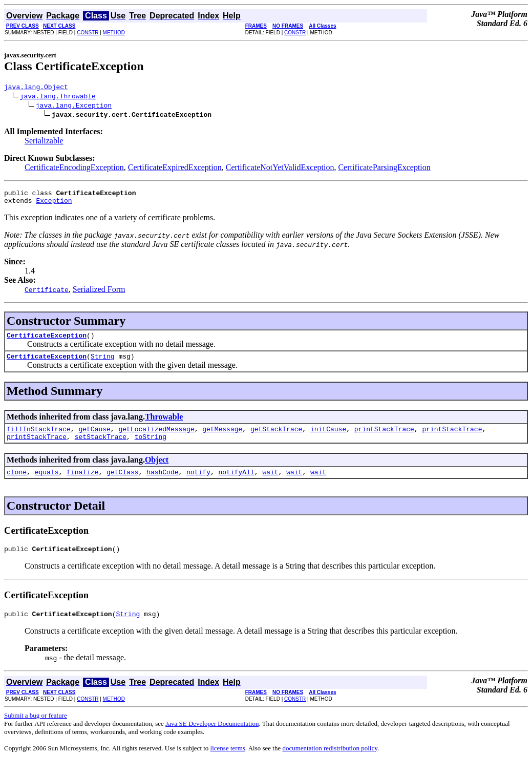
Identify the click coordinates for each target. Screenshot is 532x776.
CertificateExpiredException (175, 169)
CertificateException (47, 341)
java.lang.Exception (74, 107)
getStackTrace (276, 438)
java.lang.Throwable (58, 97)
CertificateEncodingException (74, 169)
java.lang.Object (36, 88)
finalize (82, 484)
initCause (328, 438)
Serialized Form (99, 294)
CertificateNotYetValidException (280, 169)
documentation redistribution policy (329, 763)
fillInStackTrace (39, 438)
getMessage (222, 438)
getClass (122, 484)
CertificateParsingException (384, 169)
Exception (54, 205)
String (103, 364)
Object (157, 470)
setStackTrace (101, 447)
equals (47, 484)
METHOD (114, 33)
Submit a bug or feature (36, 731)
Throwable (164, 424)
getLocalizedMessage (156, 438)
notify (198, 484)
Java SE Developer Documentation (212, 739)
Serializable (44, 142)
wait (270, 484)
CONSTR (88, 33)
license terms (228, 763)
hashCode (162, 484)
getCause (94, 438)
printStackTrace (384, 438)
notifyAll (237, 484)
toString (151, 447)
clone (17, 484)
